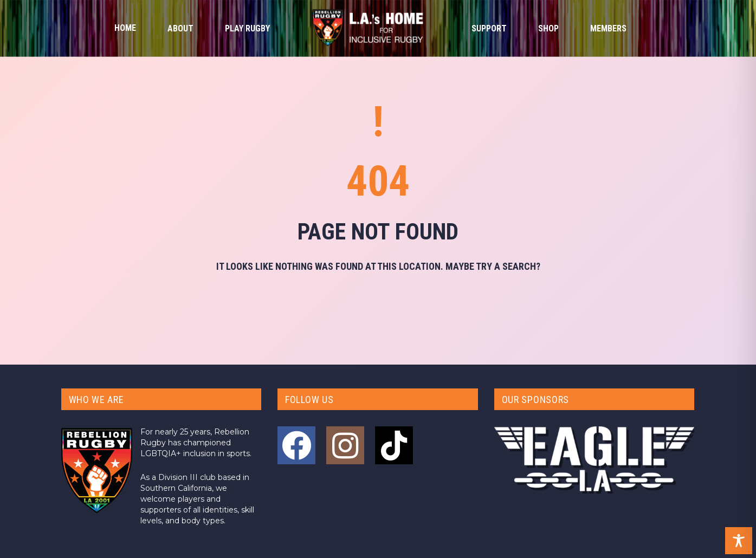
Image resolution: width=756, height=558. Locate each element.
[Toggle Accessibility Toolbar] (739, 541)
